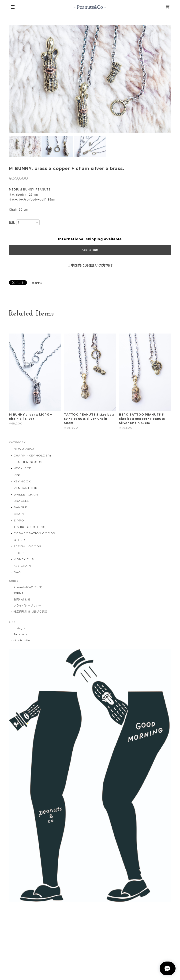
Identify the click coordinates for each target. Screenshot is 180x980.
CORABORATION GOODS (34, 533)
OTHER (19, 540)
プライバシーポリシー (28, 605)
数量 (12, 223)
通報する (37, 283)
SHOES (19, 553)
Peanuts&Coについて (28, 587)
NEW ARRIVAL (25, 449)
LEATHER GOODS (28, 462)
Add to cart (90, 250)
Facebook (21, 634)
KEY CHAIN (22, 566)
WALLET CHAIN (26, 494)
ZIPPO (19, 520)
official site (22, 640)
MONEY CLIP (24, 559)
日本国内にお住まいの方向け (90, 265)
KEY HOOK (22, 481)
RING (18, 475)
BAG (17, 572)
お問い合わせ (22, 599)
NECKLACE (22, 468)
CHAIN (19, 514)
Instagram (21, 628)
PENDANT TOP (26, 488)
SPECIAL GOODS (27, 546)
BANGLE (20, 507)
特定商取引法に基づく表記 (30, 611)
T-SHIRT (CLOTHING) (30, 527)
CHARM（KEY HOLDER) (32, 455)
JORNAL (19, 593)
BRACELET (22, 501)
